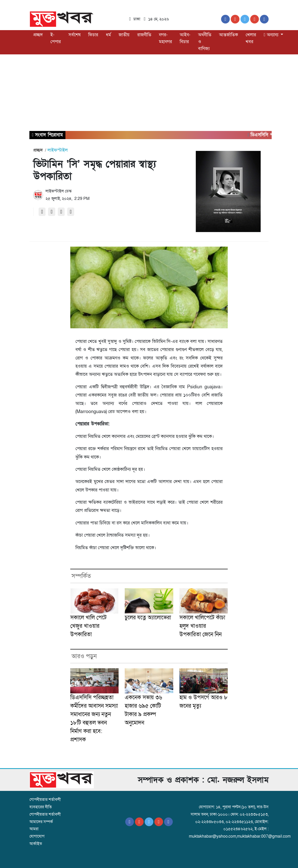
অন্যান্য (272, 35)
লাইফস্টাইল (58, 150)
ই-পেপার (56, 38)
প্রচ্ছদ (38, 35)
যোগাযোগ (37, 836)
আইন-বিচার (185, 38)
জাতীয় (124, 35)
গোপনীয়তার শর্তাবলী (45, 800)
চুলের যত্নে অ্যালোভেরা (148, 618)
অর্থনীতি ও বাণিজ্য (205, 42)
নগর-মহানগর (165, 38)
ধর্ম (108, 35)
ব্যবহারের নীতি (41, 807)
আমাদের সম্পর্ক (41, 822)
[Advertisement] (149, 93)
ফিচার (93, 35)
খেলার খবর (251, 38)
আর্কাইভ (36, 844)
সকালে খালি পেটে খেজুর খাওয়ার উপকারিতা (88, 626)
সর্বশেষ (74, 35)
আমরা (34, 829)
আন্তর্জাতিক (228, 35)
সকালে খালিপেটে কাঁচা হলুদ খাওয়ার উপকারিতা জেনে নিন (202, 626)
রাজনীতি (144, 35)
